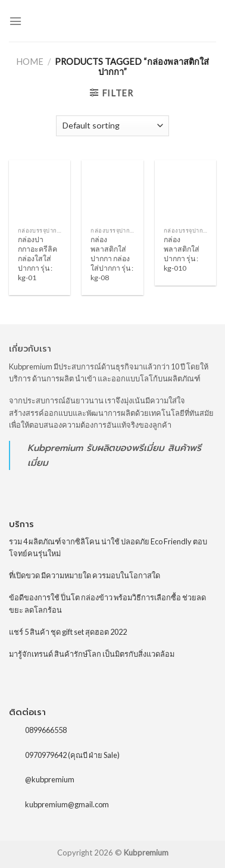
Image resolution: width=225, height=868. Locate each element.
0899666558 (46, 730)
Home (30, 62)
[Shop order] (112, 126)
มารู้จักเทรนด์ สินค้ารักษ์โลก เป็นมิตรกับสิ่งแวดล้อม (92, 654)
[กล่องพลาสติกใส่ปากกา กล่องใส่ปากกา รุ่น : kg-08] (112, 191)
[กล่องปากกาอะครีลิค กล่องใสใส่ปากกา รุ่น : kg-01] (40, 191)
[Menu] (15, 21)
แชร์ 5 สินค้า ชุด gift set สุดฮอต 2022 (68, 632)
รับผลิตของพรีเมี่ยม (125, 448)
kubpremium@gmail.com (67, 804)
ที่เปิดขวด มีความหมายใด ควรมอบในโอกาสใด (85, 575)
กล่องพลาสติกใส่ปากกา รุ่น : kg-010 (182, 254)
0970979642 (46, 755)
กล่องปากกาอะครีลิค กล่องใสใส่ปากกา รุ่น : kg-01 (37, 258)
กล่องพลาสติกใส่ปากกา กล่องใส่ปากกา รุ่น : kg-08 (112, 258)
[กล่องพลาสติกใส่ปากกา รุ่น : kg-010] (185, 191)
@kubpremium (50, 779)
